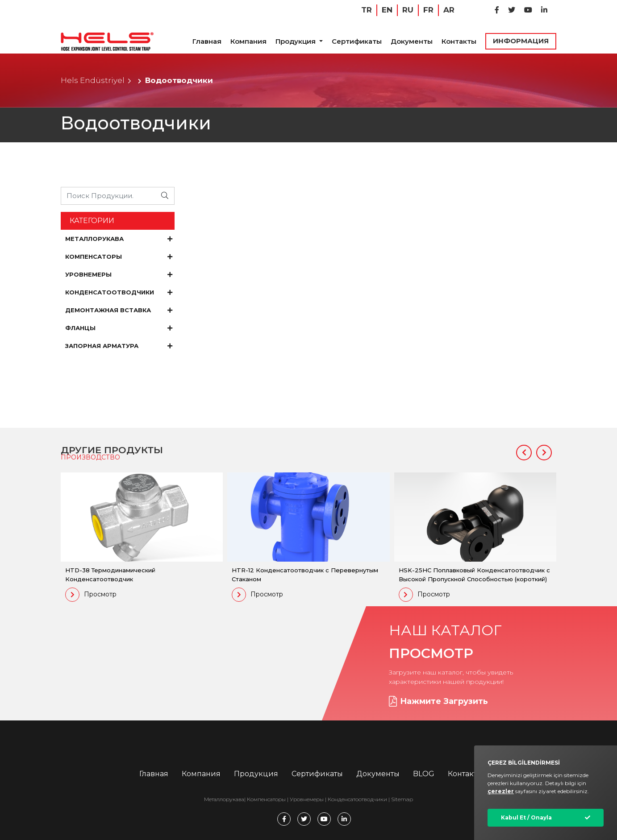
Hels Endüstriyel (93, 80)
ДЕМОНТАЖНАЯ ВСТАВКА (119, 310)
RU (408, 10)
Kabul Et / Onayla (526, 817)
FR (428, 10)
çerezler (501, 791)
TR (367, 10)
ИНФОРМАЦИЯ (521, 41)
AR (449, 10)
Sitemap (402, 799)
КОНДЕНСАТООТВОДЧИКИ (119, 292)
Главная (207, 41)
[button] (524, 453)
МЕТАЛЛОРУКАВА (119, 239)
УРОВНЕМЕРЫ (119, 274)
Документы (412, 41)
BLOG (424, 774)
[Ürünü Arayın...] (108, 196)
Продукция (296, 41)
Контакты (459, 41)
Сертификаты (357, 41)
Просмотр (91, 595)
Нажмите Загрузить (438, 701)
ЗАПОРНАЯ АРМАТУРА (119, 346)
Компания (248, 41)
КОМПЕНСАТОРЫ (119, 257)
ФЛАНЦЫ (119, 328)
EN (387, 10)
